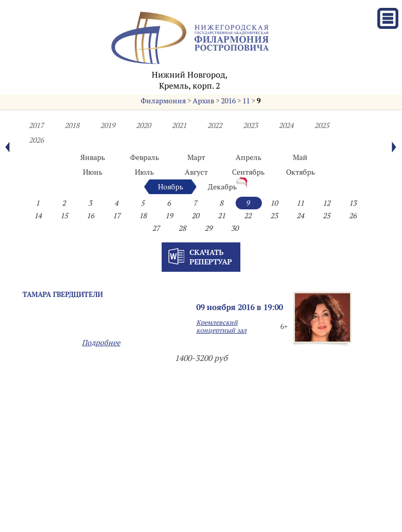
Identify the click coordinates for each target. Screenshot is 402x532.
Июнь (93, 172)
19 (169, 216)
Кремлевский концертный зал (221, 326)
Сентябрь (248, 172)
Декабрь (222, 187)
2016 (228, 101)
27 (156, 228)
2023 (250, 125)
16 (90, 216)
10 (274, 203)
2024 (286, 125)
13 (353, 203)
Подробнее (101, 343)
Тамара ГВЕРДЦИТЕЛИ (63, 294)
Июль (144, 172)
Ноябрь (171, 187)
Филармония (163, 101)
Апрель (248, 157)
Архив (203, 101)
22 (248, 216)
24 (300, 216)
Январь (93, 157)
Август (196, 172)
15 (64, 216)
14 (38, 216)
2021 (179, 125)
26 (353, 216)
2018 (72, 125)
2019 (108, 125)
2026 (36, 140)
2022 (215, 125)
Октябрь (300, 172)
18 (143, 216)
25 (326, 216)
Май (300, 157)
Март (196, 157)
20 (195, 216)
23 (274, 216)
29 (208, 228)
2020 (143, 125)
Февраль (145, 157)
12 (326, 203)
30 (235, 228)
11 (246, 101)
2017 (36, 125)
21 (221, 216)
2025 (322, 125)
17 (117, 216)
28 (182, 228)
